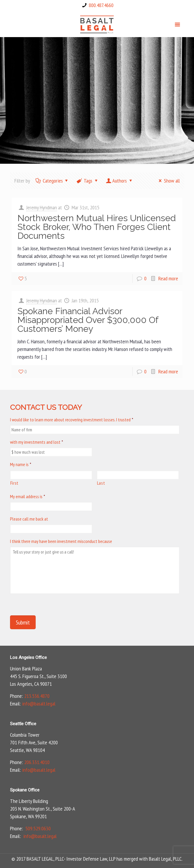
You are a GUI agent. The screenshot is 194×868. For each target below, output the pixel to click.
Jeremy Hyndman (42, 207)
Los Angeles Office (28, 657)
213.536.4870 (37, 696)
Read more (168, 278)
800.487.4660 (101, 5)
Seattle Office (23, 724)
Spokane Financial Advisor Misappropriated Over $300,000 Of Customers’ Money (88, 320)
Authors (120, 181)
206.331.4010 (37, 762)
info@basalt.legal (39, 704)
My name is (21, 464)
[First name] (51, 475)
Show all (168, 181)
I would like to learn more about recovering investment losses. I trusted (72, 420)
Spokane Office (25, 790)
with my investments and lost (37, 442)
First (14, 483)
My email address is (28, 496)
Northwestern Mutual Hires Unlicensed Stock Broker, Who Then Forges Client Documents (97, 227)
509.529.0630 (38, 828)
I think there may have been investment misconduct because (61, 541)
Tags (88, 181)
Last (101, 483)
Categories (52, 181)
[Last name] (138, 475)
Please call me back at (29, 519)
